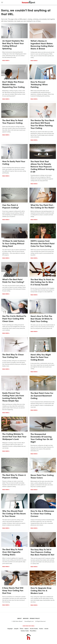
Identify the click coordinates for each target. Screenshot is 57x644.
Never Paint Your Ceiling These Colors (42, 477)
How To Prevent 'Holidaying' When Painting (39, 85)
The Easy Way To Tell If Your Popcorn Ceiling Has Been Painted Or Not (42, 552)
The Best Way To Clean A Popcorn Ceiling (14, 477)
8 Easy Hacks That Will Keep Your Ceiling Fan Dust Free (13, 591)
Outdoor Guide (25, 631)
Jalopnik (16, 629)
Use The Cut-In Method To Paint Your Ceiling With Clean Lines (14, 319)
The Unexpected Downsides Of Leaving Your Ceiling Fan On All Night (42, 438)
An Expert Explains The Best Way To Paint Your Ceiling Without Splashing (13, 45)
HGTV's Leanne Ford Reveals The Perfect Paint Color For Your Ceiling (43, 244)
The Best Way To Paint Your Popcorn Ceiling (13, 122)
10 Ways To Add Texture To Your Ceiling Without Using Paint (13, 244)
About (19, 618)
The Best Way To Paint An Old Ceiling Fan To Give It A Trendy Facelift (42, 282)
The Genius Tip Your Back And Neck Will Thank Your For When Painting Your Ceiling (42, 124)
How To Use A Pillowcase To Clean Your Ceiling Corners (42, 514)
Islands (46, 629)
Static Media (19, 621)
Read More (6, 61)
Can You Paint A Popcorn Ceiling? (11, 207)
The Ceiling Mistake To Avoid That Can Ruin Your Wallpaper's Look (14, 437)
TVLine (22, 629)
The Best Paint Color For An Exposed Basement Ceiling (42, 396)
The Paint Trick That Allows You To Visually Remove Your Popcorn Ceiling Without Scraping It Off (42, 167)
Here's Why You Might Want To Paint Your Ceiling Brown (41, 357)
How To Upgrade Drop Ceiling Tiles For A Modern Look (41, 591)
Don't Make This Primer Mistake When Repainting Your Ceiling (13, 85)
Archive (26, 618)
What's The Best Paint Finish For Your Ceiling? (13, 281)
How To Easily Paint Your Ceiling (14, 163)
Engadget (10, 629)
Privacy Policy (35, 618)
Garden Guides (34, 629)
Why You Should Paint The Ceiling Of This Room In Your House (14, 514)
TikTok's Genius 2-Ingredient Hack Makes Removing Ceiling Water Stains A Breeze (42, 45)
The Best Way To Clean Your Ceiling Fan (13, 356)
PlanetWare (33, 631)
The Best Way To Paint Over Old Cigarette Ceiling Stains (13, 552)
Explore (27, 629)
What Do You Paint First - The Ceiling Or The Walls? (43, 207)
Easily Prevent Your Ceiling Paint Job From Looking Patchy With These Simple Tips (13, 397)
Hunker (41, 629)
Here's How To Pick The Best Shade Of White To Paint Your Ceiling (41, 319)
